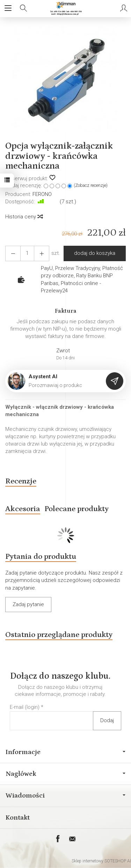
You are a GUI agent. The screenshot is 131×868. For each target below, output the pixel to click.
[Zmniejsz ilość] (42, 253)
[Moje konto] (124, 8)
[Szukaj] (23, 8)
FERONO (42, 194)
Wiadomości (65, 795)
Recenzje (21, 481)
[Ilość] (27, 253)
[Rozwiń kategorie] (8, 8)
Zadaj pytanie (28, 604)
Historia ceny (24, 217)
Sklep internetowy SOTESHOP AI (101, 861)
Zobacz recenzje (91, 185)
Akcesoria (23, 509)
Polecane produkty (77, 509)
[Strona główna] (65, 8)
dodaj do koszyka (95, 253)
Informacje (65, 752)
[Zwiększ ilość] (13, 253)
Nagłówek (65, 774)
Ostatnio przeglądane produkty (59, 635)
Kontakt (18, 818)
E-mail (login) (25, 707)
